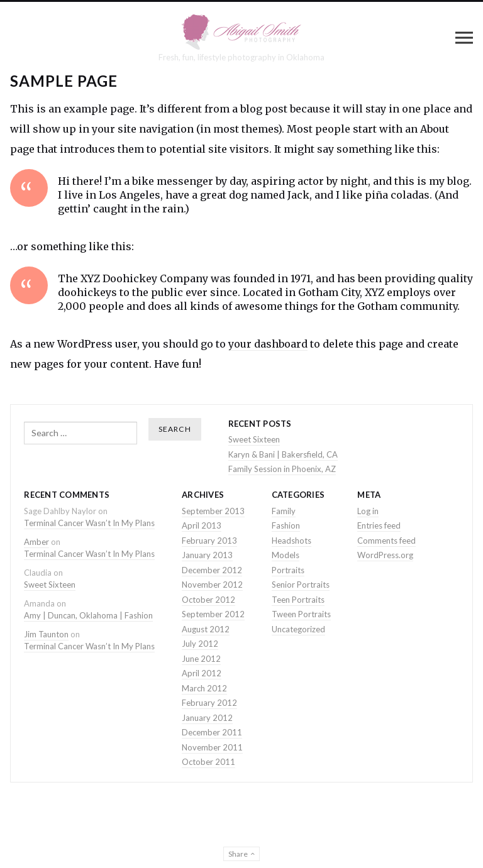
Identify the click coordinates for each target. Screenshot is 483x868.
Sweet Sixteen (254, 439)
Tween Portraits (301, 614)
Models (286, 555)
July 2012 (200, 644)
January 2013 (207, 555)
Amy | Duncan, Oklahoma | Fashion (88, 615)
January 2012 (207, 718)
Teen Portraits (298, 600)
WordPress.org (385, 555)
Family (284, 511)
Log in (368, 511)
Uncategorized (298, 629)
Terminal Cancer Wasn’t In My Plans (89, 523)
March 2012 (204, 688)
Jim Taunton (46, 634)
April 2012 (202, 673)
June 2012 (201, 659)
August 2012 (206, 629)
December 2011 (212, 732)
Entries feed (379, 525)
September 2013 (213, 511)
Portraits (288, 570)
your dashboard (268, 344)
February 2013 (209, 541)
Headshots (291, 541)
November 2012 (212, 585)
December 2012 (212, 570)
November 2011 (212, 747)
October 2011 (208, 762)
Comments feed (386, 541)
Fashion (286, 525)
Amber (36, 542)
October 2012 (208, 600)
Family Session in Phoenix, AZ (282, 469)
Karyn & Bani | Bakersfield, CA (283, 454)
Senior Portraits (301, 585)
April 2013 (202, 525)
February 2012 (209, 703)
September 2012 (213, 614)
